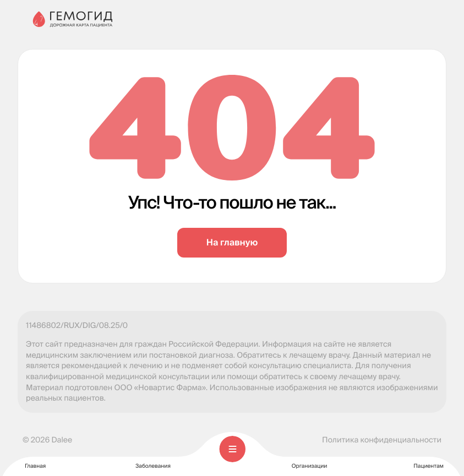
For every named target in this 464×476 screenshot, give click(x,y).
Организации (310, 459)
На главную (232, 243)
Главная (35, 459)
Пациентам (428, 459)
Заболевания (153, 459)
